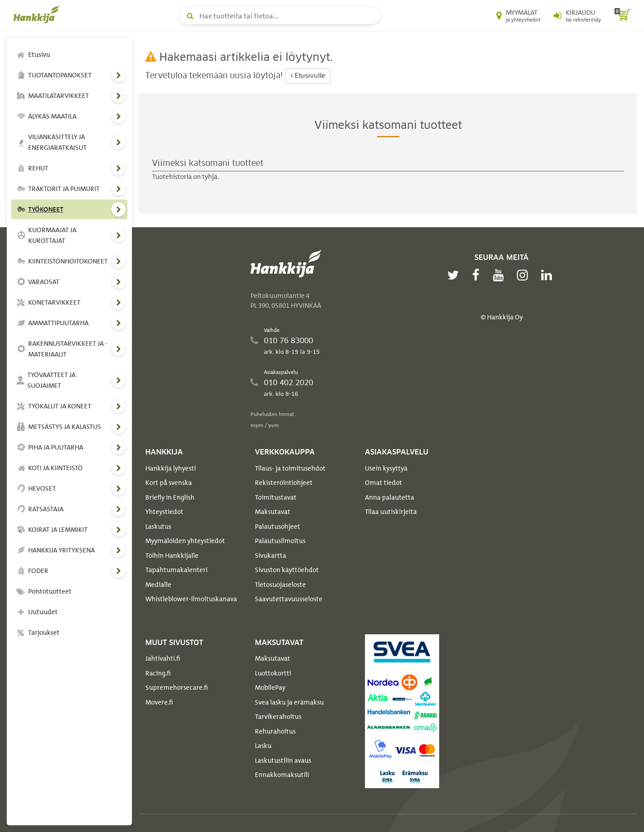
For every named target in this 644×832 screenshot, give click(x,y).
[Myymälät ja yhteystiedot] (518, 16)
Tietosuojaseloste (280, 585)
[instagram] (525, 275)
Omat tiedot (383, 483)
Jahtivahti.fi (163, 658)
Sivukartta (271, 556)
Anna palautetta (390, 497)
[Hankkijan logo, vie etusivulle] (38, 14)
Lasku (263, 746)
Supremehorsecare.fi (177, 688)
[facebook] (478, 275)
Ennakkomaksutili (282, 775)
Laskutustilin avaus (283, 760)
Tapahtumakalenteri (176, 570)
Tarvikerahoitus (278, 717)
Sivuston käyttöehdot (287, 570)
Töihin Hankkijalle (172, 556)
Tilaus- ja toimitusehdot (290, 468)
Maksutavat (273, 512)
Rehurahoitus (275, 731)
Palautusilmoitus (280, 541)
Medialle (158, 585)
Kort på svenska (169, 483)
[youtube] (500, 275)
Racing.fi (158, 673)
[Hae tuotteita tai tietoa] (280, 16)
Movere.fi (159, 702)
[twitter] (455, 275)
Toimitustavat (276, 497)
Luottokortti (273, 673)
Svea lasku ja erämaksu (289, 702)
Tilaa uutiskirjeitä (391, 512)
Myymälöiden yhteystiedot (185, 541)
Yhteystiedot (164, 512)
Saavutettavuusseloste (289, 599)
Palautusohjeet (278, 526)
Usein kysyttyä (386, 468)
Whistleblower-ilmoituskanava (191, 599)
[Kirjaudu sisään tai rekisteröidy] (577, 16)
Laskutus (158, 526)
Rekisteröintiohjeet (284, 483)
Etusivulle (308, 76)
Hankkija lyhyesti (171, 468)
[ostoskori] (623, 16)
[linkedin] (549, 275)
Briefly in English (170, 497)
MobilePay (270, 688)
